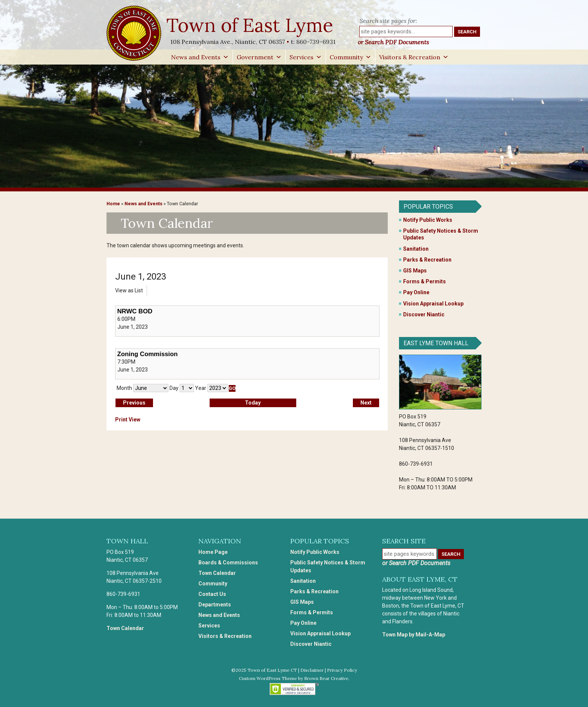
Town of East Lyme (251, 25)
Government (259, 57)
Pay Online (416, 292)
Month (124, 388)
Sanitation (416, 249)
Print (128, 420)
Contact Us (212, 594)
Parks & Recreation (427, 260)
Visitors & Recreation (414, 57)
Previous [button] (134, 403)
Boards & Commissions (228, 563)
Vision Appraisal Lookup (433, 304)
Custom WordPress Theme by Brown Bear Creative (294, 678)
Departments (215, 605)
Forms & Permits (424, 281)
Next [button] (366, 403)
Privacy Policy (342, 670)
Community (350, 57)
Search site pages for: (388, 21)
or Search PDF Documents (393, 42)
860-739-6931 (316, 42)
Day (174, 388)
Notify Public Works (428, 220)
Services (306, 57)
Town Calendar (125, 628)
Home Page (213, 552)
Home (113, 204)
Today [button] (253, 403)
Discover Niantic (424, 314)
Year (201, 388)
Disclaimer (312, 670)
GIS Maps (415, 271)
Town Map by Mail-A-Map (414, 635)
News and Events (200, 57)
